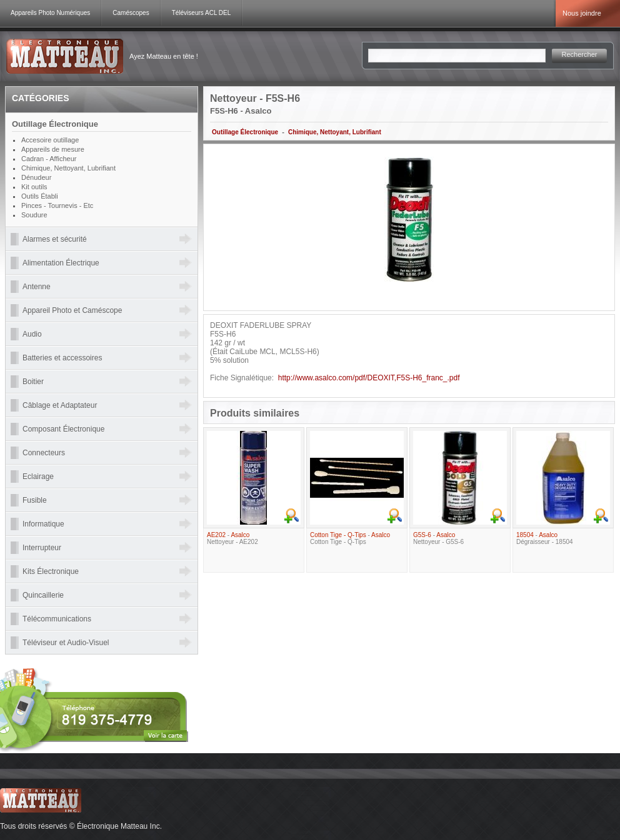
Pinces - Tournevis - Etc (57, 205)
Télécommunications (57, 619)
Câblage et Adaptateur (60, 405)
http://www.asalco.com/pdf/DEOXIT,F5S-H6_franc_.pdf (369, 378)
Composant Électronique (63, 429)
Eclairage (38, 477)
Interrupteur (42, 548)
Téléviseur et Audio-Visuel (66, 643)
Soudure (34, 215)
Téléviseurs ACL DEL (202, 13)
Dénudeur (36, 177)
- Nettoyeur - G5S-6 (438, 538)
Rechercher (580, 54)
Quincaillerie (43, 595)
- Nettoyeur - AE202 (232, 538)
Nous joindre (582, 13)
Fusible (35, 500)
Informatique (43, 524)
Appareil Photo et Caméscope (72, 310)
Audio (32, 334)
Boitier (33, 382)
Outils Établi (40, 196)
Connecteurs (44, 453)
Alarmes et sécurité (55, 239)
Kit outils (34, 187)
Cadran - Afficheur (49, 159)
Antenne (37, 287)
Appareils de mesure (53, 149)
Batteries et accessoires (62, 358)
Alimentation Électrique (61, 263)
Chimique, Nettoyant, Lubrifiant (335, 132)
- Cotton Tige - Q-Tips (350, 538)
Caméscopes (131, 13)
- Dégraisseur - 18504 (545, 538)
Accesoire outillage (50, 140)
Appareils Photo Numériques (50, 13)
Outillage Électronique (245, 132)
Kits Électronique (51, 571)
